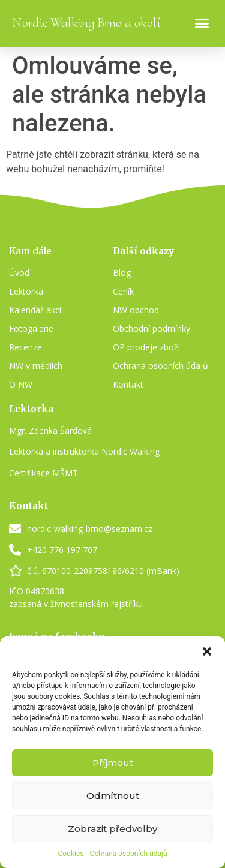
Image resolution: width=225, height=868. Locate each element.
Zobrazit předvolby (112, 829)
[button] (207, 651)
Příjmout (113, 763)
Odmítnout (113, 796)
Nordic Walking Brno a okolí (86, 23)
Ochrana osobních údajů (128, 854)
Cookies (70, 854)
